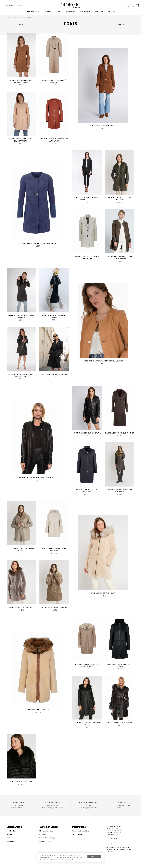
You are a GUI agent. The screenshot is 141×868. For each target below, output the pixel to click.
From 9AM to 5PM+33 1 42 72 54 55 (123, 807)
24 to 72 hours (18, 806)
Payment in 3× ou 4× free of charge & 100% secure (53, 807)
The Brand (85, 12)
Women (49, 12)
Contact (99, 12)
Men (59, 12)
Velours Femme (33, 12)
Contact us (11, 841)
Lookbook (70, 12)
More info (75, 859)
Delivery (43, 834)
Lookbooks (11, 831)
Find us (9, 838)
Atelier (9, 834)
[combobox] (8, 5)
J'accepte (94, 856)
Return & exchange (88, 802)
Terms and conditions (81, 831)
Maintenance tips (46, 831)
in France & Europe (18, 808)
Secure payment (53, 802)
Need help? (123, 802)
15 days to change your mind (88, 807)
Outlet (111, 12)
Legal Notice (77, 834)
